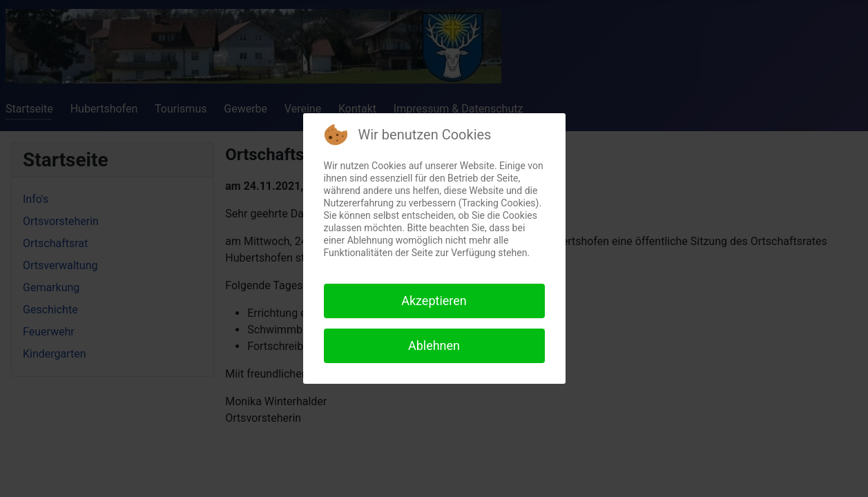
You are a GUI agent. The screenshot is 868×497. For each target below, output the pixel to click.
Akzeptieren (434, 301)
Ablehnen (434, 345)
